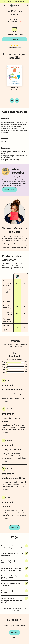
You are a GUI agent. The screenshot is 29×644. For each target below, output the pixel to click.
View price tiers (15, 23)
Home (6, 625)
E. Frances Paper (14, 90)
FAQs (17, 611)
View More (5, 401)
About (12, 625)
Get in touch (15, 633)
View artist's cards (9, 190)
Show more (14, 527)
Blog (18, 627)
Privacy (12, 627)
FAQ (17, 625)
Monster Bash (15, 88)
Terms (23, 625)
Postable (15, 15)
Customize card (15, 39)
